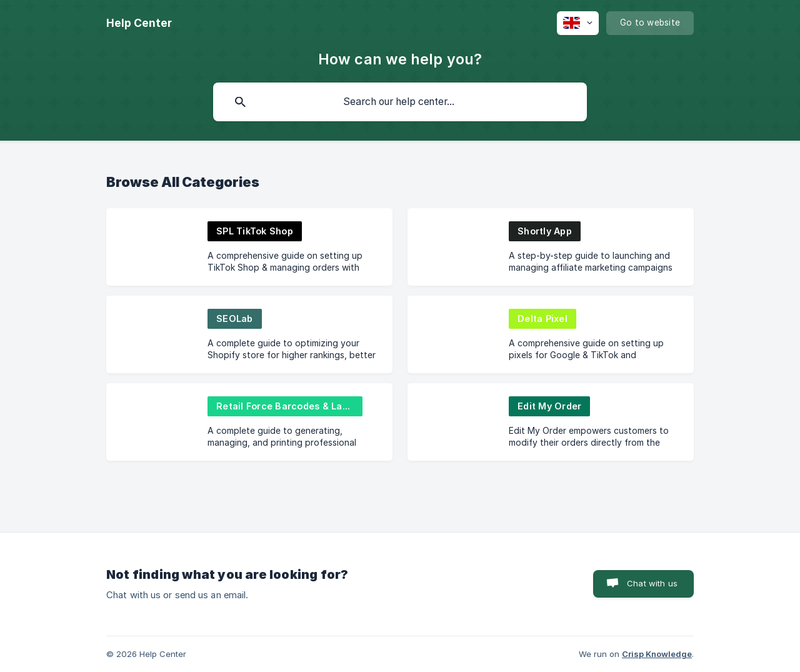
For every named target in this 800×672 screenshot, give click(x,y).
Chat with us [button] (652, 583)
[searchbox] (400, 102)
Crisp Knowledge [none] (657, 654)
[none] (139, 23)
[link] (249, 247)
